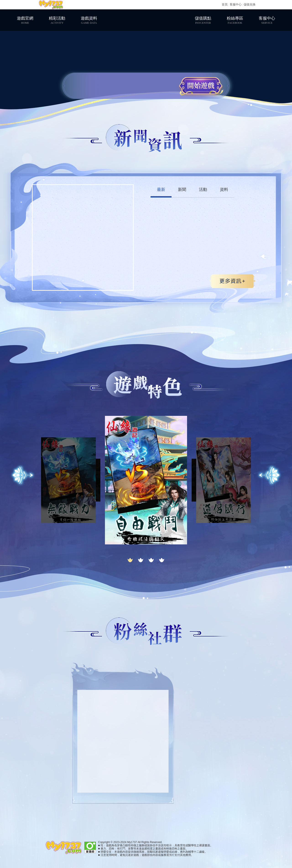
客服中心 (236, 4)
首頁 (225, 4)
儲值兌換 (250, 4)
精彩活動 (57, 20)
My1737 (51, 5)
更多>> (232, 281)
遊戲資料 (89, 20)
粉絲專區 (235, 20)
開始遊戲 (201, 86)
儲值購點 (203, 20)
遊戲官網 (25, 20)
